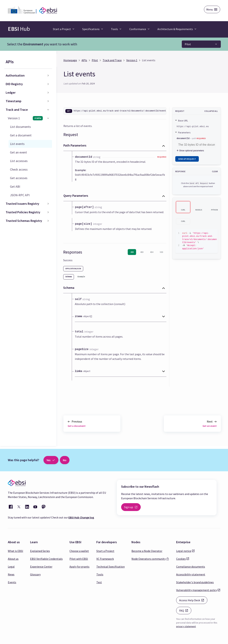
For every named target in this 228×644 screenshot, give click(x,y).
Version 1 (25, 118)
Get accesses (19, 178)
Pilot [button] (188, 44)
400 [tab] (142, 252)
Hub (19, 29)
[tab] (69, 277)
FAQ (185, 610)
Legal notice (184, 551)
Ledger (11, 92)
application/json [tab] (73, 269)
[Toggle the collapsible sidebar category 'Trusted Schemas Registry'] (48, 221)
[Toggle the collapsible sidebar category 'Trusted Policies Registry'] (48, 212)
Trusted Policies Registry (23, 212)
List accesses (19, 161)
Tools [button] (114, 29)
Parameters (184, 132)
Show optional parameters (190, 151)
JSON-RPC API (20, 195)
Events (12, 582)
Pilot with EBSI (79, 559)
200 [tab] (132, 252)
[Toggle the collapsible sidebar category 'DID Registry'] (48, 84)
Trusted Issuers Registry (22, 204)
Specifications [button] (91, 29)
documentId (183, 139)
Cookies (181, 559)
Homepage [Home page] (70, 60)
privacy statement (186, 626)
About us (13, 559)
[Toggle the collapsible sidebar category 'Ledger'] (48, 93)
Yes (51, 460)
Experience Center (41, 567)
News (11, 574)
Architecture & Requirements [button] (175, 29)
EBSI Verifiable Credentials (46, 559)
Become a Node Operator (147, 551)
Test (99, 582)
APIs (10, 62)
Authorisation (15, 75)
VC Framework (105, 559)
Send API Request (187, 159)
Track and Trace (17, 110)
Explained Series (40, 551)
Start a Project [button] (62, 29)
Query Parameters (76, 196)
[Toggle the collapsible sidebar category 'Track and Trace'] (48, 110)
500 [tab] (161, 252)
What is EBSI (15, 551)
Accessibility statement (191, 574)
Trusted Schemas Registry (24, 221)
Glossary (35, 574)
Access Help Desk (193, 600)
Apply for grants (79, 567)
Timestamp (14, 101)
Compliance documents (191, 567)
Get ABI (15, 187)
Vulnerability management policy (197, 590)
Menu (210, 9)
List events (17, 144)
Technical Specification (111, 567)
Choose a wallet (79, 551)
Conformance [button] (138, 29)
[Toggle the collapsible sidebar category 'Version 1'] (48, 118)
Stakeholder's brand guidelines (195, 582)
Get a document (21, 135)
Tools (100, 574)
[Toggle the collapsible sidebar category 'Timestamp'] (48, 101)
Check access (19, 169)
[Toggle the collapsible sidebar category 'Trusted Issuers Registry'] (48, 204)
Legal (11, 567)
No (65, 460)
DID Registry (14, 84)
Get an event (18, 152)
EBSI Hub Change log (81, 517)
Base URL (183, 121)
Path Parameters (75, 145)
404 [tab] (152, 252)
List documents (20, 127)
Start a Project (105, 551)
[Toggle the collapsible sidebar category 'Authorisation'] (48, 75)
